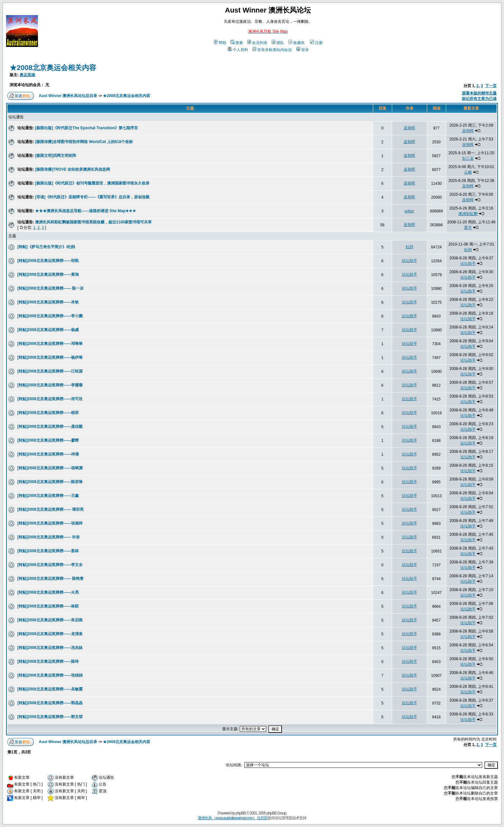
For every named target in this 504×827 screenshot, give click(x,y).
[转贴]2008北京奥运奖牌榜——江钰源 (50, 371)
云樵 (468, 172)
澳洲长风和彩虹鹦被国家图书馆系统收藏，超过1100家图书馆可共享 (93, 222)
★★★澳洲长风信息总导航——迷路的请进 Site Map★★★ (85, 211)
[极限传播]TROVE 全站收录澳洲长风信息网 (72, 169)
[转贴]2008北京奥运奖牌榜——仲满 (48, 454)
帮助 (220, 43)
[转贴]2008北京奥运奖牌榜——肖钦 (48, 302)
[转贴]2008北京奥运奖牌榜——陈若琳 (50, 482)
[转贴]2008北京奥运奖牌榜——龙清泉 (50, 634)
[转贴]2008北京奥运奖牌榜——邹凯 (48, 261)
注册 (316, 43)
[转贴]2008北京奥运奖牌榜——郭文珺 (50, 717)
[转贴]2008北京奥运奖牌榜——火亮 (48, 592)
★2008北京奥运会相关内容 (53, 68)
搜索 (237, 43)
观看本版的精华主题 (479, 93)
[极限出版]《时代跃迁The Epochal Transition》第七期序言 (86, 128)
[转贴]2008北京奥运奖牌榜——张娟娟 (50, 675)
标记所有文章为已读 (479, 99)
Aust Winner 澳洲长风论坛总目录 (68, 96)
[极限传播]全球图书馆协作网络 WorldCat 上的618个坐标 (84, 142)
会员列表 (257, 43)
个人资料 (238, 50)
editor (410, 211)
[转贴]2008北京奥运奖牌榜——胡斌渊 (50, 468)
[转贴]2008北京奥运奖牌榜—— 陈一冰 (50, 288)
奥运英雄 (27, 75)
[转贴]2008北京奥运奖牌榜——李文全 (50, 565)
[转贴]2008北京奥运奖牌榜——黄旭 (48, 274)
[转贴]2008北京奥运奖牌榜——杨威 (48, 330)
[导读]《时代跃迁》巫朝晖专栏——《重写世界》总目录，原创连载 (92, 197)
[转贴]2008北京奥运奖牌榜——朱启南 (50, 620)
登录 (303, 50)
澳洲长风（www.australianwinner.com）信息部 (232, 818)
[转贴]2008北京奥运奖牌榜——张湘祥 (50, 523)
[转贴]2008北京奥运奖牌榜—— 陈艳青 (50, 579)
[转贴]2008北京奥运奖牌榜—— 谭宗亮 (50, 509)
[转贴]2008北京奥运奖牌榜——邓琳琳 (50, 344)
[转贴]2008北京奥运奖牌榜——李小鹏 (50, 316)
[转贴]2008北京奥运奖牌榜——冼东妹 (50, 648)
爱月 (468, 228)
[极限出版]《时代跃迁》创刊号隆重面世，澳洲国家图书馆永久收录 (92, 183)
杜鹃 (410, 247)
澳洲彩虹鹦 (468, 214)
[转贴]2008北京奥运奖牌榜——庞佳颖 (50, 427)
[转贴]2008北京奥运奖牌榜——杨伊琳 (50, 357)
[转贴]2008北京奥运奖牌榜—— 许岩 (49, 537)
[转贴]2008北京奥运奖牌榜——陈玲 (48, 661)
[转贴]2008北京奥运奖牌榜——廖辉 (48, 440)
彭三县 (468, 158)
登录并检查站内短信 (272, 50)
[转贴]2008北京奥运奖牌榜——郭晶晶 (50, 703)
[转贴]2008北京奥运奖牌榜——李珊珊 (50, 385)
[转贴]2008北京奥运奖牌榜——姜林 (48, 551)
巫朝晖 (410, 128)
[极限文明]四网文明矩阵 (56, 156)
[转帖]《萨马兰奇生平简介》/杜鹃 (46, 247)
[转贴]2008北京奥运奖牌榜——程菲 (48, 413)
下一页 (491, 86)
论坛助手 (410, 261)
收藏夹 (297, 43)
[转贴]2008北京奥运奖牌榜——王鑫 (48, 496)
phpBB (241, 813)
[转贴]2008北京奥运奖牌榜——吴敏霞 (50, 689)
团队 (278, 43)
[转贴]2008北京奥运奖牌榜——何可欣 (50, 399)
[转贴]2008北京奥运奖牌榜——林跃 (48, 606)
